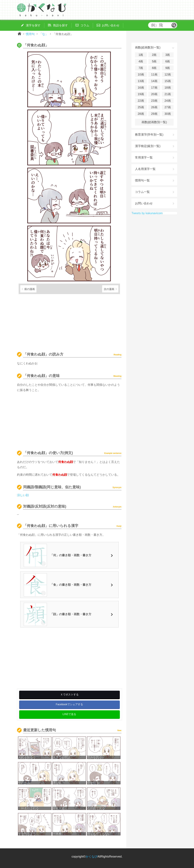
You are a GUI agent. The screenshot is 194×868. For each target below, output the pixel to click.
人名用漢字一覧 (145, 169)
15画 (168, 81)
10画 (141, 75)
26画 (154, 107)
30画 (168, 114)
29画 (154, 114)
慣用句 (30, 34)
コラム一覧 (142, 192)
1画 (141, 55)
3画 (168, 55)
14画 (154, 81)
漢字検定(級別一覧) (148, 146)
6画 (168, 61)
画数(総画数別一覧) (154, 122)
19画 (141, 94)
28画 (141, 114)
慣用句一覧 (142, 180)
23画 (154, 101)
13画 (141, 81)
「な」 (44, 34)
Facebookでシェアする (69, 704)
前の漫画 (30, 289)
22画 (141, 101)
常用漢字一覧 (144, 158)
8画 (154, 68)
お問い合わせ (144, 203)
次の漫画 (109, 289)
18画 (168, 88)
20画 (154, 94)
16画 (141, 88)
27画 (168, 107)
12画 (168, 75)
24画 (168, 101)
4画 (141, 61)
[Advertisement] (69, 322)
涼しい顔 (23, 495)
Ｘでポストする (69, 695)
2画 (154, 55)
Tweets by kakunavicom (147, 213)
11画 (154, 75)
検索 (174, 25)
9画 (168, 68)
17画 (154, 88)
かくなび (92, 857)
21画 (168, 94)
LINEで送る (69, 714)
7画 (141, 68)
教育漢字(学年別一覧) (149, 135)
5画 (154, 61)
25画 (141, 107)
